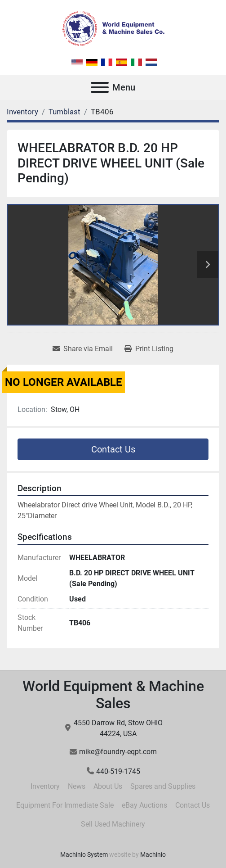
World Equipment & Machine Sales (113, 695)
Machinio (153, 854)
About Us (108, 786)
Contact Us (113, 449)
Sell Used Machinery (113, 824)
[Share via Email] (83, 349)
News (77, 786)
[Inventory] (22, 112)
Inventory (45, 786)
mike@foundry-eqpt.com (118, 752)
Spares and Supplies (163, 786)
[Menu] (100, 87)
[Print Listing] (149, 349)
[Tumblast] (64, 112)
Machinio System (84, 854)
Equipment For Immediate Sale (65, 805)
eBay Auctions (144, 805)
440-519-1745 (118, 771)
